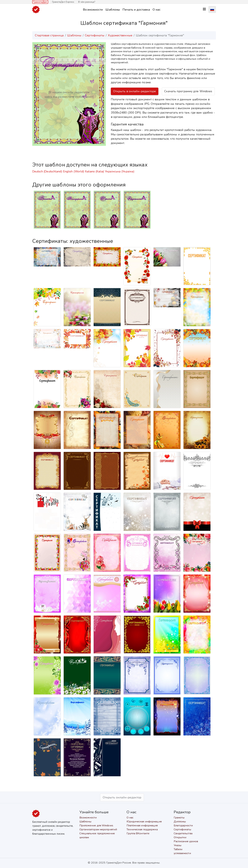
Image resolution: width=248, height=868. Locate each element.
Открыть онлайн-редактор (122, 797)
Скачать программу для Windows (188, 91)
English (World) (74, 171)
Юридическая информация (144, 822)
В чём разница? (87, 2)
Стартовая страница (49, 35)
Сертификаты (95, 35)
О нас (157, 10)
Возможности (93, 10)
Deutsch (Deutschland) (47, 171)
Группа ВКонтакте (138, 833)
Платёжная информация (142, 826)
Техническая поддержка (142, 829)
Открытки (180, 837)
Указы (178, 845)
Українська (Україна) (120, 171)
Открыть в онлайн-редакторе (135, 91)
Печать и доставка (136, 10)
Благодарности (183, 826)
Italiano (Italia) (94, 171)
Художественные (120, 35)
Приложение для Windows (96, 826)
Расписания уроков (186, 841)
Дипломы (180, 822)
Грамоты (179, 818)
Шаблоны (113, 10)
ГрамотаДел (40, 2)
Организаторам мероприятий (98, 829)
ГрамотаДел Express (63, 2)
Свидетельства (183, 833)
